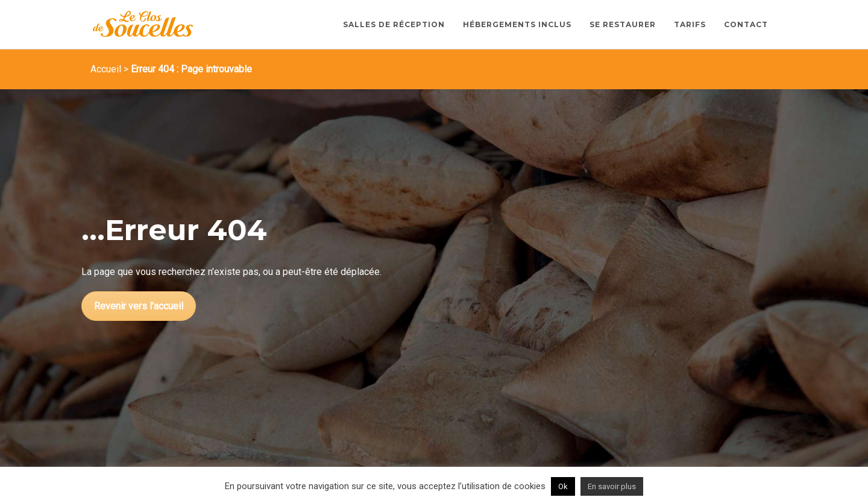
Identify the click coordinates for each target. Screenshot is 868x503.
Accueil (106, 69)
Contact (746, 24)
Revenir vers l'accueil (139, 306)
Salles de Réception (394, 24)
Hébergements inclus (517, 24)
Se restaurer (623, 24)
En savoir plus (612, 486)
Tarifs (690, 24)
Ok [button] (563, 486)
